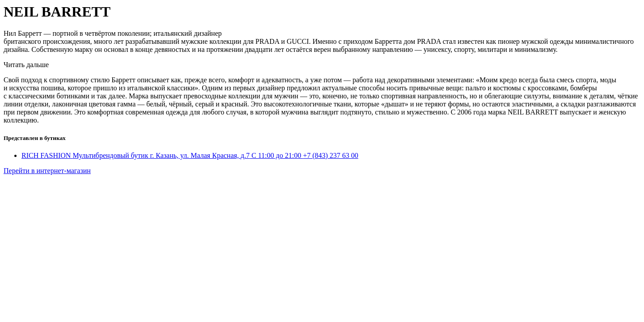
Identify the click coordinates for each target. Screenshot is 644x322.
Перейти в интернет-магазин (47, 171)
